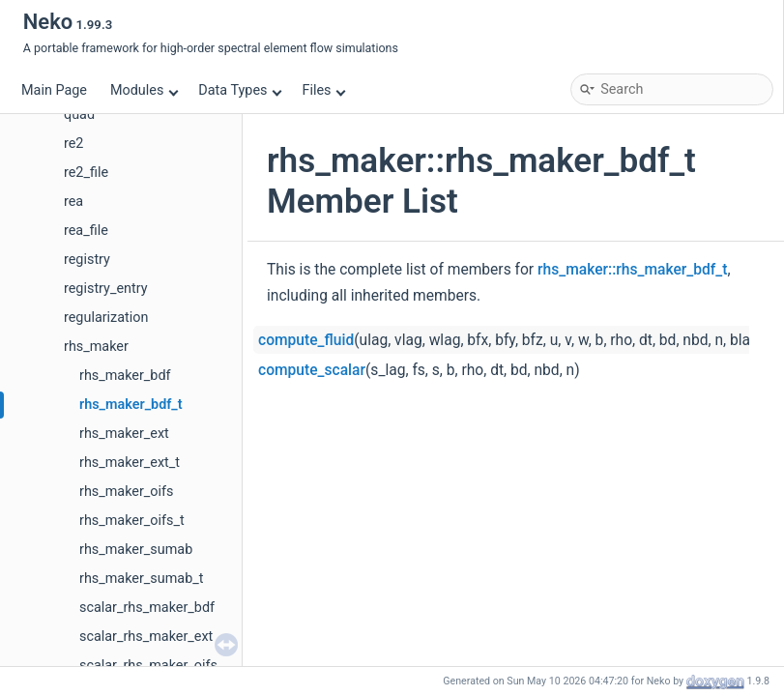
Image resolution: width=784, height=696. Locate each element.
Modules (145, 90)
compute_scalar (312, 370)
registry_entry (106, 289)
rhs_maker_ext (124, 434)
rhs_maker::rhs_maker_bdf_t (632, 270)
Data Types (240, 90)
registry (87, 260)
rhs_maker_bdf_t (131, 405)
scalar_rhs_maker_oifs (148, 666)
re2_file (86, 173)
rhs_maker (96, 347)
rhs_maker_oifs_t (132, 521)
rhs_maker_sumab (136, 550)
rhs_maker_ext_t (130, 463)
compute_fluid (306, 340)
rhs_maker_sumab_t (141, 579)
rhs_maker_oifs (126, 492)
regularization (106, 318)
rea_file (86, 231)
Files (323, 90)
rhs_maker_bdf (125, 376)
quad (79, 115)
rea (73, 202)
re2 (73, 144)
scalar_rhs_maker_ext (146, 637)
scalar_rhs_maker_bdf (147, 608)
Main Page (54, 90)
